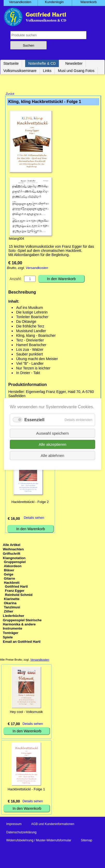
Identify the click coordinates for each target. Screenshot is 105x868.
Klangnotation (14, 559)
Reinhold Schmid (19, 595)
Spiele (8, 638)
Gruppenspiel (15, 562)
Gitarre (9, 579)
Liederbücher (13, 616)
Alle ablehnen (52, 455)
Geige (9, 575)
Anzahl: (16, 279)
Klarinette (12, 599)
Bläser (9, 571)
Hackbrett (12, 583)
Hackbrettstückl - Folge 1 (26, 790)
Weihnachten (13, 550)
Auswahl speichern (53, 433)
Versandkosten (37, 268)
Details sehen (34, 518)
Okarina (10, 604)
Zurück (10, 94)
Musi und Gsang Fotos (76, 71)
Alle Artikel (12, 545)
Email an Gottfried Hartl (22, 642)
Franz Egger (15, 591)
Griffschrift (12, 554)
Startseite (11, 63)
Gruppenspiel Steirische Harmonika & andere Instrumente (22, 625)
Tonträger (11, 633)
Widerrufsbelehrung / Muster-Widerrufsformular (39, 841)
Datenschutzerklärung (21, 833)
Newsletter (74, 63)
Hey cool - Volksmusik (26, 712)
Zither (9, 612)
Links (47, 71)
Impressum (14, 825)
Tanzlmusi (12, 608)
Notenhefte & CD (42, 63)
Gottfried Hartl (16, 587)
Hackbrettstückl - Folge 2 (30, 502)
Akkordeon (13, 567)
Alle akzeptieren (52, 444)
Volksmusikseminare (20, 71)
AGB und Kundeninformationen (53, 825)
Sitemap (87, 841)
